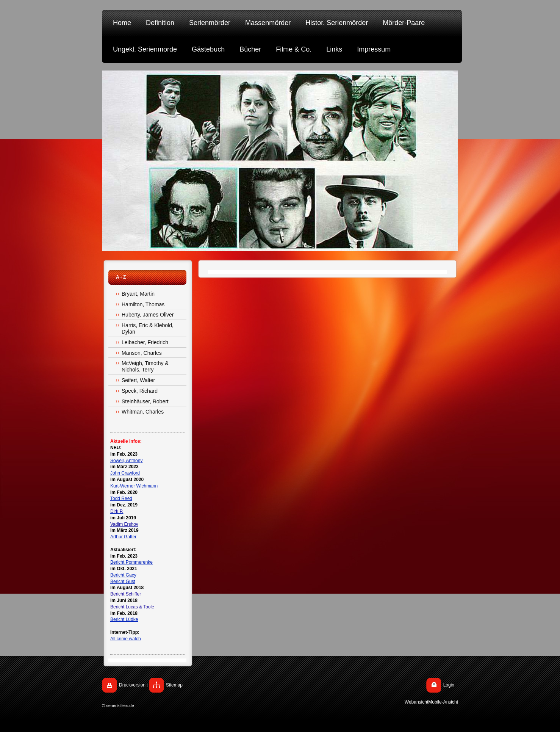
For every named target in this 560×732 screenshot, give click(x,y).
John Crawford (125, 473)
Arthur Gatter (123, 537)
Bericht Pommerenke (131, 562)
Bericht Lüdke (124, 619)
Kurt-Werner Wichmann (134, 486)
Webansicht (416, 702)
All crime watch (126, 639)
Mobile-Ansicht (443, 702)
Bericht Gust (123, 582)
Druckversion (132, 685)
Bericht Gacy (123, 575)
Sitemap (174, 685)
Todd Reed (121, 498)
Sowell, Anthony (126, 461)
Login (449, 685)
